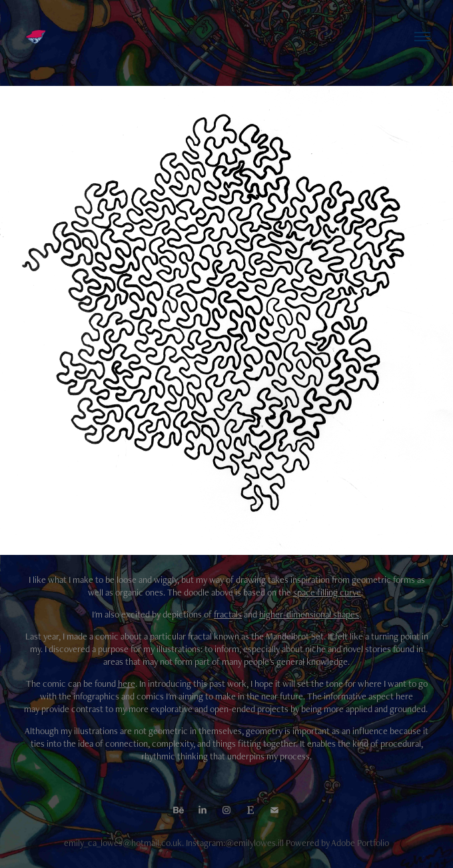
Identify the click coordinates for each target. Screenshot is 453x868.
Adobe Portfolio (360, 843)
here (127, 683)
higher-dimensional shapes (309, 614)
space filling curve (327, 592)
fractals (228, 614)
